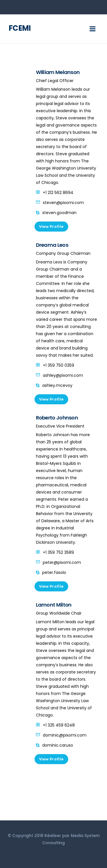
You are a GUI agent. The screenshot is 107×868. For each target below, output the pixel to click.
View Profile (52, 227)
